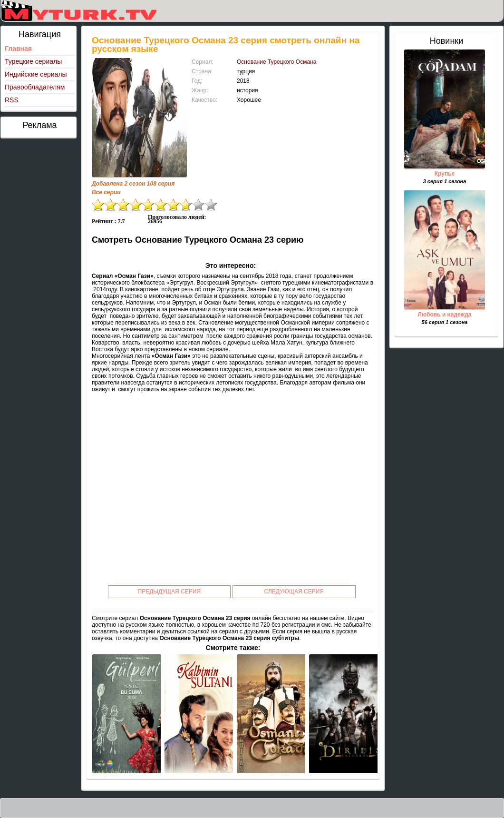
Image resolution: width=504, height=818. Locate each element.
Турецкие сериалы (33, 61)
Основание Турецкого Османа (276, 62)
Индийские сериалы (36, 74)
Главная (18, 49)
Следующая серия (294, 591)
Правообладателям (35, 87)
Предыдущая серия (170, 591)
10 (211, 205)
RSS (12, 100)
